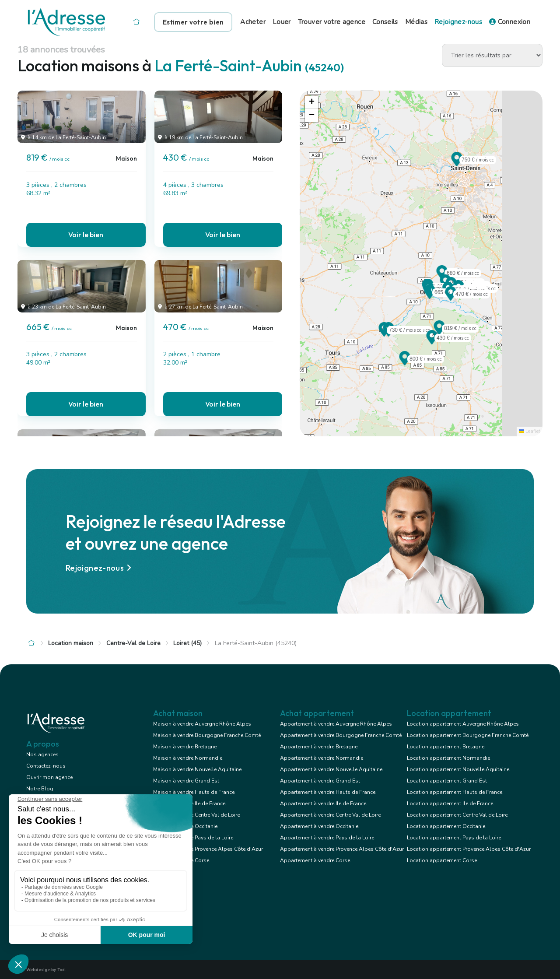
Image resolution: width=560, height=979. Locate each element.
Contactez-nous (46, 766)
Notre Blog (40, 789)
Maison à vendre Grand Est (186, 781)
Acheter (253, 22)
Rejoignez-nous (458, 22)
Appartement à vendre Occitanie (319, 826)
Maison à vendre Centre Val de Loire (196, 815)
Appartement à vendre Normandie (322, 758)
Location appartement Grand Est (447, 781)
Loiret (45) (187, 643)
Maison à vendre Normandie (188, 758)
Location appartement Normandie (448, 758)
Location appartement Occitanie (446, 826)
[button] (439, 332)
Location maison (71, 643)
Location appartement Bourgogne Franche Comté (468, 735)
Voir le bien (86, 235)
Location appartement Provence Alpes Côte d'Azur (469, 849)
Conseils (385, 22)
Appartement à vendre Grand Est (320, 781)
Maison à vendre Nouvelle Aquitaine (197, 769)
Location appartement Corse (442, 860)
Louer (282, 22)
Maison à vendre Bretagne (185, 747)
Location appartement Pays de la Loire (454, 838)
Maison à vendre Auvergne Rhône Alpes (202, 724)
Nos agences (42, 754)
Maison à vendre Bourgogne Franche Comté (207, 735)
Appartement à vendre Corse (315, 860)
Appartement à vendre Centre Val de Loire (330, 815)
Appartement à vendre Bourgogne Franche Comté (341, 735)
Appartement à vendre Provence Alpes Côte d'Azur (342, 849)
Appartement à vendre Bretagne (319, 747)
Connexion (510, 22)
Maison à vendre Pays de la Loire (193, 838)
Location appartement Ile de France (450, 804)
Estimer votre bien (193, 22)
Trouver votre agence (332, 22)
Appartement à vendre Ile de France (323, 804)
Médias (416, 22)
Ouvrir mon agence (49, 777)
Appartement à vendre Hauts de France (328, 792)
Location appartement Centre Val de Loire (457, 815)
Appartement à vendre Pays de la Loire (327, 838)
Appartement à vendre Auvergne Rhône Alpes (336, 724)
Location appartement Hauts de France (455, 792)
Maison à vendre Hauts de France (194, 792)
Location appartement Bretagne (446, 747)
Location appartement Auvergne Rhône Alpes (463, 724)
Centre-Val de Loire (133, 643)
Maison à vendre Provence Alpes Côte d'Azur (208, 849)
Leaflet (530, 431)
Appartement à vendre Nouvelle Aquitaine (331, 769)
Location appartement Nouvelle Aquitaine (458, 769)
